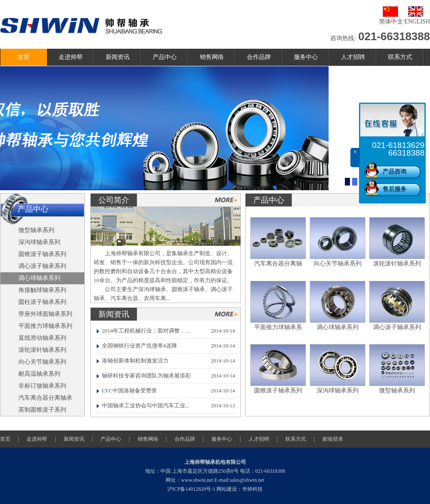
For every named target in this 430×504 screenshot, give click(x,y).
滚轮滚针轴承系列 (397, 264)
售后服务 (394, 189)
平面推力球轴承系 (278, 327)
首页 (24, 57)
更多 (226, 200)
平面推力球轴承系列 (45, 326)
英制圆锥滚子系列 (42, 410)
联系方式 (400, 57)
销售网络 (212, 57)
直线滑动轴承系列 (42, 338)
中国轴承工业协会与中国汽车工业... (146, 405)
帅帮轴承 (81, 26)
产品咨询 (394, 172)
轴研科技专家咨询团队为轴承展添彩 (146, 376)
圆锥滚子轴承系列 (278, 391)
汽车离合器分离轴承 (45, 398)
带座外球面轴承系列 (45, 314)
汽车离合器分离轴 (278, 264)
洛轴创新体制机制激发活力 (135, 361)
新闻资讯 (118, 57)
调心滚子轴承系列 (397, 327)
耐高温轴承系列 (39, 374)
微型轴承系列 (397, 391)
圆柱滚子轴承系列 (42, 302)
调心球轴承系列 (338, 327)
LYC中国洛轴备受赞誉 (129, 391)
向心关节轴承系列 (338, 264)
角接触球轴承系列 (42, 290)
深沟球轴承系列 (338, 391)
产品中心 (165, 57)
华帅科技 (252, 489)
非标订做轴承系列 (42, 386)
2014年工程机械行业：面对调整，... (146, 331)
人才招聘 (353, 57)
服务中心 (306, 57)
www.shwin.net (197, 480)
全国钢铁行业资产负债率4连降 (139, 346)
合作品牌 (259, 57)
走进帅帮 (71, 57)
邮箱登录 (333, 439)
